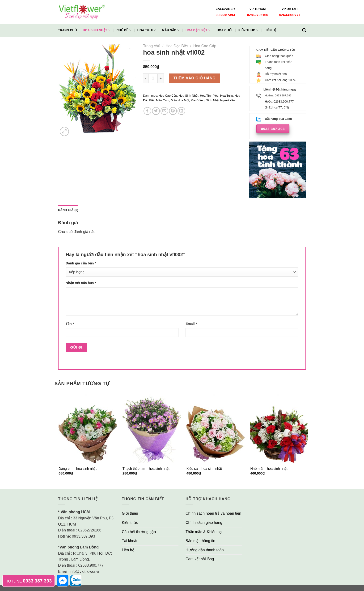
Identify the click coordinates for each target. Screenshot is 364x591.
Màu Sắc (171, 30)
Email (191, 324)
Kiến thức (248, 30)
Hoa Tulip (227, 96)
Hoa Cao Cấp (205, 46)
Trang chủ (67, 30)
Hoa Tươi (147, 30)
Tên (70, 324)
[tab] (68, 210)
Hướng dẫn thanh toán (205, 550)
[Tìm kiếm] (304, 30)
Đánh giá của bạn (81, 263)
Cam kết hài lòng (200, 559)
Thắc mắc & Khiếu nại (204, 532)
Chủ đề (124, 30)
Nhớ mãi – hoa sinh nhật (269, 469)
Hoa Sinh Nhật (97, 30)
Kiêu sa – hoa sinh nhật (204, 469)
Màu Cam (163, 100)
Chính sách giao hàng (204, 523)
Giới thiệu (130, 513)
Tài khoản (130, 541)
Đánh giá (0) (68, 210)
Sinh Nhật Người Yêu (220, 100)
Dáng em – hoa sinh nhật (78, 469)
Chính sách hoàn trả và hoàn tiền (213, 513)
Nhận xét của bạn (81, 283)
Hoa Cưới (224, 30)
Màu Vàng (198, 100)
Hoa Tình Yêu (209, 96)
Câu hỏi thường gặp (139, 532)
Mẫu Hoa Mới (180, 100)
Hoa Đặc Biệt (198, 30)
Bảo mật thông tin (200, 541)
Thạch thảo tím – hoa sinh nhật (146, 469)
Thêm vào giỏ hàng (195, 78)
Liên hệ (271, 30)
